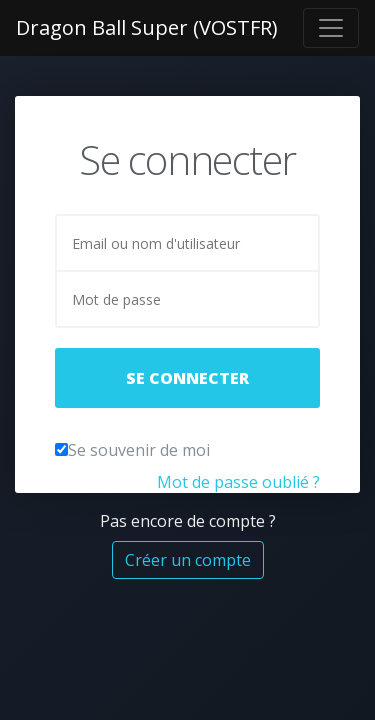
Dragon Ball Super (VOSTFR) (147, 27)
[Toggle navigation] (331, 28)
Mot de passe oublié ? (238, 482)
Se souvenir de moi (139, 450)
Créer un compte (188, 560)
